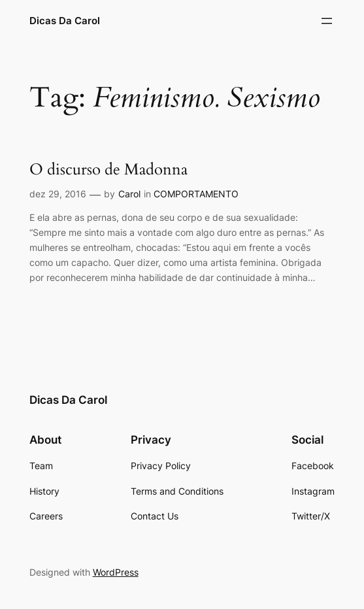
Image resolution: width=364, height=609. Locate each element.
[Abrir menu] (327, 21)
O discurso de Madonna (108, 170)
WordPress (116, 572)
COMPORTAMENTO (196, 194)
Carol (129, 194)
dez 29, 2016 (58, 194)
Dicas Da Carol (65, 21)
